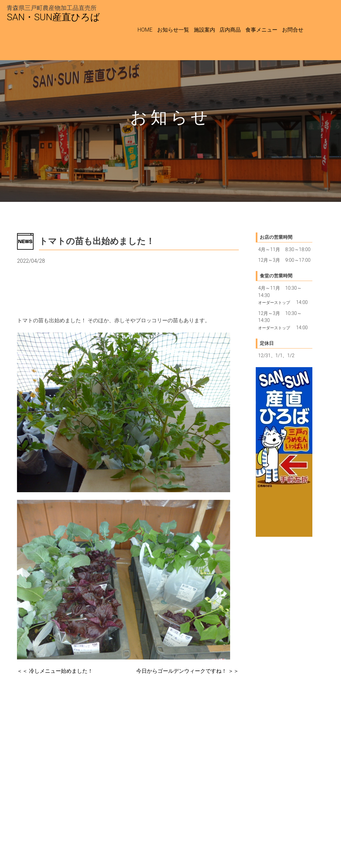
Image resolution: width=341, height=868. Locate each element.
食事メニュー (261, 30)
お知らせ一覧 (173, 30)
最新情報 (30, 278)
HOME (145, 30)
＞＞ (187, 671)
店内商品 (230, 30)
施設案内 (204, 30)
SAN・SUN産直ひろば (53, 17)
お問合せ (293, 30)
